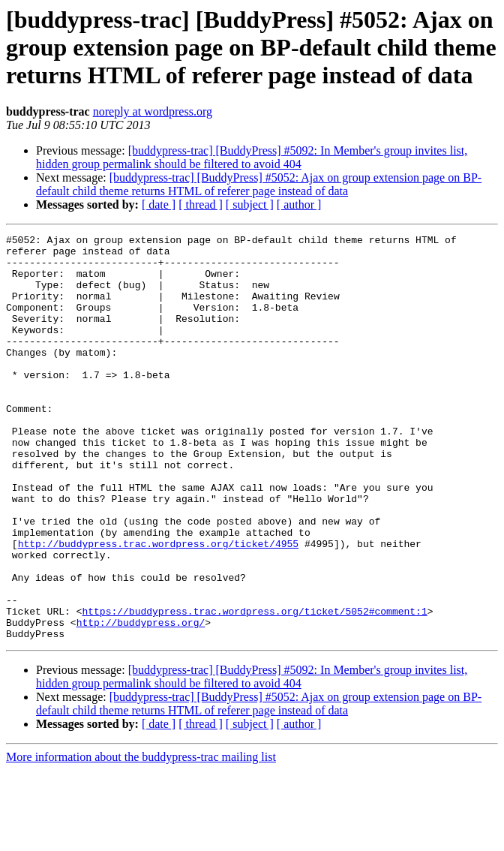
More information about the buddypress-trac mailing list (141, 838)
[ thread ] (201, 204)
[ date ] (159, 204)
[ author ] (299, 204)
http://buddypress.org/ (141, 701)
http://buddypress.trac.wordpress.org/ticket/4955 (158, 606)
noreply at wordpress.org (153, 111)
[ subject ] (250, 204)
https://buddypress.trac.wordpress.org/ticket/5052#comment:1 (254, 687)
